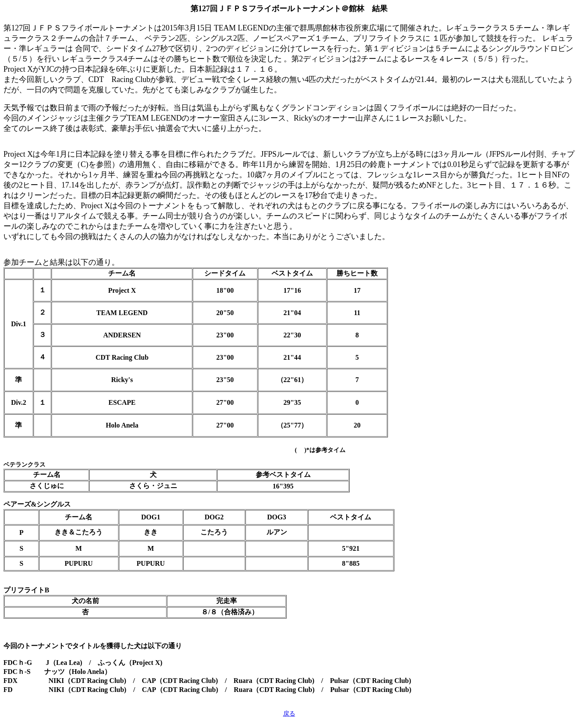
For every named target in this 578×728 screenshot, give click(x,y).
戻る (289, 714)
